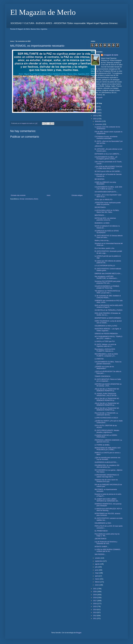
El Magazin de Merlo (43, 12)
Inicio (49, 195)
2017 (95, 601)
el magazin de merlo (111, 55)
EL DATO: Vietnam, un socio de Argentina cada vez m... (105, 345)
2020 (95, 592)
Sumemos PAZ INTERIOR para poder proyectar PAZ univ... (108, 282)
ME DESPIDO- (100, 179)
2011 (95, 618)
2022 (95, 119)
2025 (95, 110)
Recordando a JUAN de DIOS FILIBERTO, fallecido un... (105, 350)
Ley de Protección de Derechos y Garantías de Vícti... (106, 543)
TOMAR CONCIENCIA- (103, 376)
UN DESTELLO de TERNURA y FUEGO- (109, 310)
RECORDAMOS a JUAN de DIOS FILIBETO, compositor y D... (106, 355)
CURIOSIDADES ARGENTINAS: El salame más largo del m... (107, 476)
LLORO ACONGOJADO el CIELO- (106, 418)
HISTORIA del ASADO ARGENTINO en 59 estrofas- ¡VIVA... (108, 385)
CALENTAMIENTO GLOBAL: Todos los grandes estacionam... (108, 363)
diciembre (99, 121)
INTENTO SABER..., (102, 547)
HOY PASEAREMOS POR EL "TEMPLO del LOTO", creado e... (108, 337)
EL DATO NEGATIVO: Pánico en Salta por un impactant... (108, 380)
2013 (95, 613)
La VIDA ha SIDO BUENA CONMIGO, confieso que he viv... (108, 550)
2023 (95, 116)
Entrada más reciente (18, 195)
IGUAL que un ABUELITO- (104, 200)
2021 (95, 589)
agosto (98, 564)
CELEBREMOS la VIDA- (103, 523)
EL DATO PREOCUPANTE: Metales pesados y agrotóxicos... (107, 431)
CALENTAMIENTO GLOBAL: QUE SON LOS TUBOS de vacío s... (108, 188)
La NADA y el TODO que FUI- (105, 341)
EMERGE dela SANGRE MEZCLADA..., (108, 274)
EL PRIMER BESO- (101, 531)
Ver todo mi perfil (97, 98)
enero (97, 585)
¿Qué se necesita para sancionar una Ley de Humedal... (107, 458)
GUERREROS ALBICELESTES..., (106, 462)
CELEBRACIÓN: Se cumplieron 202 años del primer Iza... (107, 466)
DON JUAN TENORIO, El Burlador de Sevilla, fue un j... (108, 314)
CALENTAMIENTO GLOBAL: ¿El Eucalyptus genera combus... (106, 158)
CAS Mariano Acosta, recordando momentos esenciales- (106, 137)
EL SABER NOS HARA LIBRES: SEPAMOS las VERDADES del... (107, 500)
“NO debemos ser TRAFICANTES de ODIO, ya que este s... (107, 292)
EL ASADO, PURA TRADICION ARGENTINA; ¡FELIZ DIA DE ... (106, 395)
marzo (97, 579)
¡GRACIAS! (99, 146)
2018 (95, 598)
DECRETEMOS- (100, 207)
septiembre (99, 561)
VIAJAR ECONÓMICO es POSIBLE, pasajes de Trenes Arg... (107, 287)
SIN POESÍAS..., (100, 554)
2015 (95, 607)
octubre (98, 558)
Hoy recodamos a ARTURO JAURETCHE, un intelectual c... (106, 277)
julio (97, 567)
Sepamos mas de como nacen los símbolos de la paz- (106, 481)
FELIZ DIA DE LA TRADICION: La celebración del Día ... (106, 414)
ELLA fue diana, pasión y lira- (105, 248)
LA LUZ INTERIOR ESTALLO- (105, 266)
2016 (95, 604)
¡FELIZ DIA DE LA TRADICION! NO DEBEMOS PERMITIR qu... (107, 390)
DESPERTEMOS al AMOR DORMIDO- (108, 318)
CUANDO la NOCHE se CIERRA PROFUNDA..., (106, 436)
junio (97, 570)
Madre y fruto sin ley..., (102, 241)
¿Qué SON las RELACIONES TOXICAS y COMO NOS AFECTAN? (108, 167)
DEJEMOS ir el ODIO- (102, 223)
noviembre (99, 124)
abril (97, 576)
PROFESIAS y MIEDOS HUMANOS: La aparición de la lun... (108, 441)
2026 (95, 107)
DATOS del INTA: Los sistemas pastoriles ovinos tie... (105, 219)
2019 (95, 595)
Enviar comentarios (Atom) (29, 199)
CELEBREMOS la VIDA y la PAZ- (106, 326)
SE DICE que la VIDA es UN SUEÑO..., (108, 171)
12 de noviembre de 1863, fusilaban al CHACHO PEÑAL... (108, 297)
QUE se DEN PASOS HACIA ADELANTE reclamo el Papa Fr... (109, 306)
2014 (95, 610)
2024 (95, 113)
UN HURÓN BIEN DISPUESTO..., (106, 192)
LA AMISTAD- (99, 359)
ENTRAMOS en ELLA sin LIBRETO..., (108, 154)
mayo (97, 573)
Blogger (79, 633)
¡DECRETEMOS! (101, 539)
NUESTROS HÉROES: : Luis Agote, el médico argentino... (108, 330)
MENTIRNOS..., (100, 215)
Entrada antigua (77, 195)
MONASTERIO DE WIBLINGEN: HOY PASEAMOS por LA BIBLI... (108, 449)
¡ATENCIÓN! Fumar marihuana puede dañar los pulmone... (108, 204)
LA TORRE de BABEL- (102, 445)
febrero (98, 582)
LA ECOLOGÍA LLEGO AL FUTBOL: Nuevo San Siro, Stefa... (107, 211)
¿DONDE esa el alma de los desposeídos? (104, 368)
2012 (95, 616)
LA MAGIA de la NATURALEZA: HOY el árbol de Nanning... (108, 510)
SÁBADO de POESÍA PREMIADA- (106, 334)
